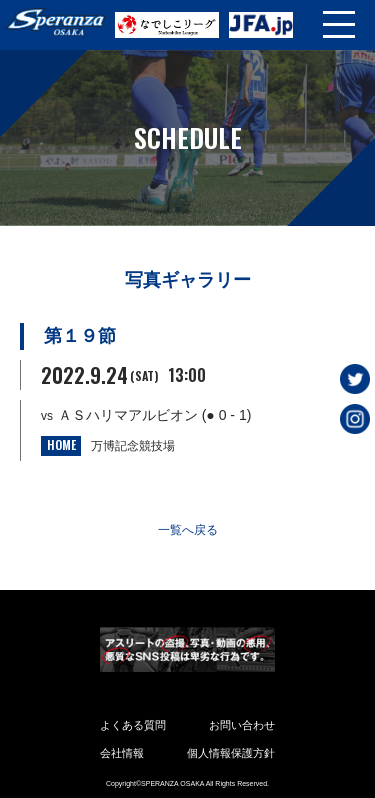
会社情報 (122, 753)
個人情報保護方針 (231, 753)
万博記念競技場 (133, 446)
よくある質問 (133, 725)
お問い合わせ (242, 725)
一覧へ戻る (188, 530)
